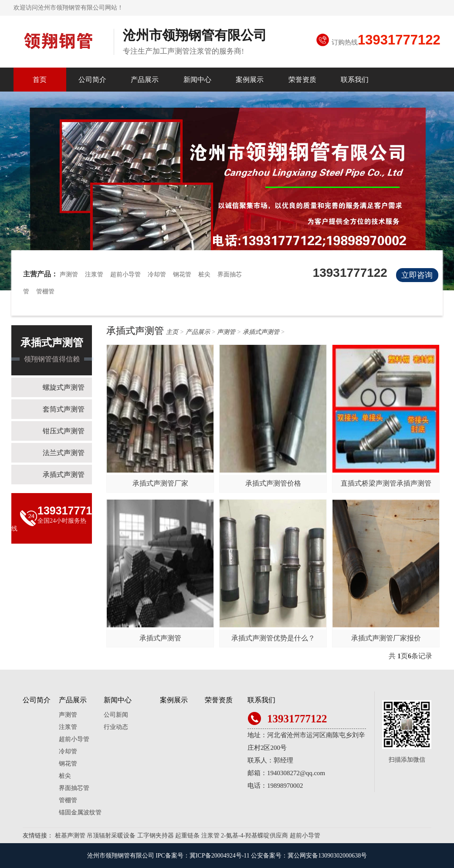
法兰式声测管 (64, 453)
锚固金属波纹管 (80, 812)
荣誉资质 (302, 80)
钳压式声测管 (64, 431)
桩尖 (204, 274)
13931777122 (399, 40)
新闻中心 (197, 80)
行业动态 (116, 727)
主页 (172, 332)
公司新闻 (116, 715)
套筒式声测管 (64, 409)
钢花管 (182, 274)
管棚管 (45, 291)
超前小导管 (125, 274)
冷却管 (157, 274)
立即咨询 (417, 275)
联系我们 (355, 80)
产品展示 (145, 80)
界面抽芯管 (74, 788)
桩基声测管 (70, 836)
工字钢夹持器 (156, 836)
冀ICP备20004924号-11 (220, 856)
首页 (40, 80)
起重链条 (187, 836)
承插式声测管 (64, 475)
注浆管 (94, 274)
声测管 (69, 274)
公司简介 (92, 80)
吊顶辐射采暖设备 (111, 836)
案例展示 (250, 80)
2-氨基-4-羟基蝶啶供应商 (254, 836)
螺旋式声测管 (64, 387)
